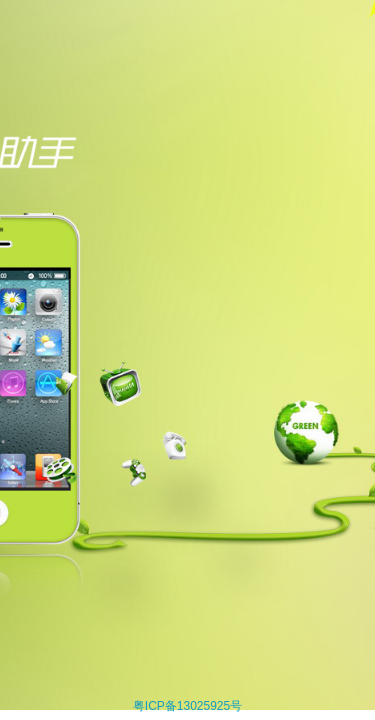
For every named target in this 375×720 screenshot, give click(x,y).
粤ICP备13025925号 (187, 706)
